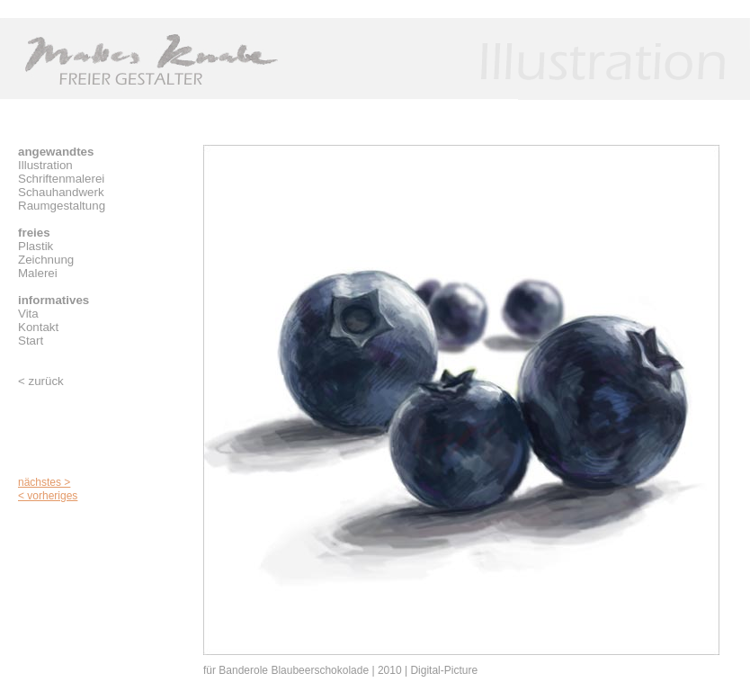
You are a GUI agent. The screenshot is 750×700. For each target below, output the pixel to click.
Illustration (45, 165)
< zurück (41, 381)
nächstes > (44, 482)
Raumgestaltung (62, 206)
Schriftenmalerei (61, 179)
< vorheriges (48, 496)
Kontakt (38, 327)
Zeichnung (46, 260)
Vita (28, 314)
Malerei (38, 273)
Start (31, 341)
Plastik (36, 246)
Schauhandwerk (61, 192)
